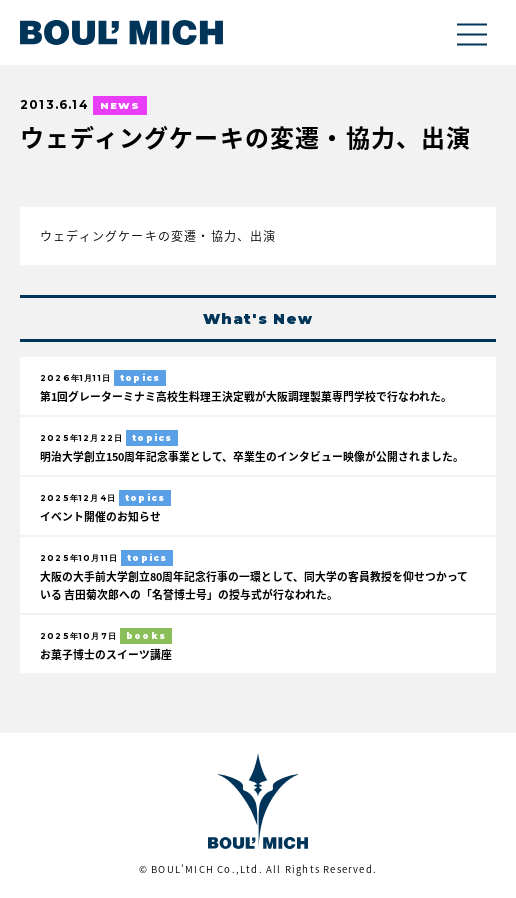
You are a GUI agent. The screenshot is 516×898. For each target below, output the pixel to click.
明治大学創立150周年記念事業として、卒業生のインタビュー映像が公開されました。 (252, 456)
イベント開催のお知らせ (100, 516)
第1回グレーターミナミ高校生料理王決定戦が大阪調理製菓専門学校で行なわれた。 (246, 396)
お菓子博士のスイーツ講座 (106, 654)
